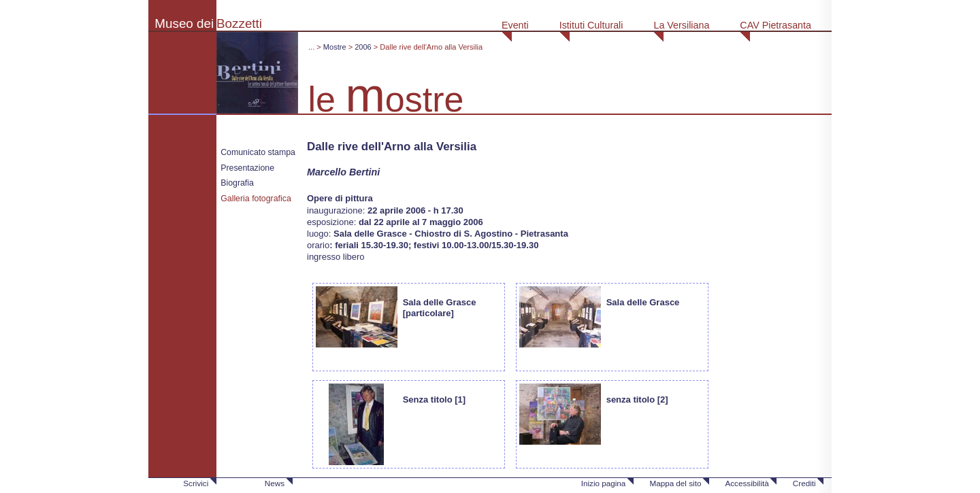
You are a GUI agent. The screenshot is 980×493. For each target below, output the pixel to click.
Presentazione (247, 168)
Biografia (237, 183)
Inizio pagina (604, 483)
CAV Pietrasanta (775, 25)
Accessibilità (747, 483)
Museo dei (184, 23)
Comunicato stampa (258, 152)
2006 (363, 47)
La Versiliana (681, 25)
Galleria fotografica (256, 199)
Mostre (335, 47)
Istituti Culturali (591, 25)
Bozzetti (239, 23)
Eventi (515, 25)
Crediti (804, 483)
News (275, 483)
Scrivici (196, 483)
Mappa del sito (675, 483)
